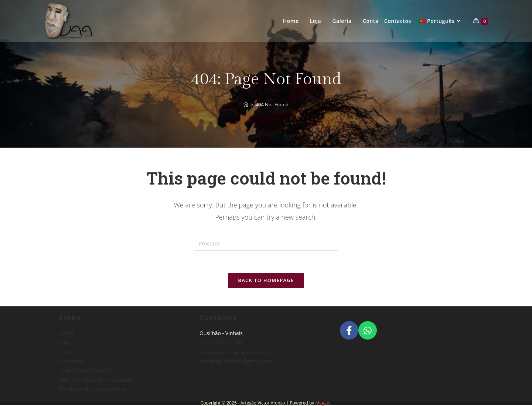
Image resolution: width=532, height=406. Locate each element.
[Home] (246, 104)
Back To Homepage (266, 280)
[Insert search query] (266, 243)
